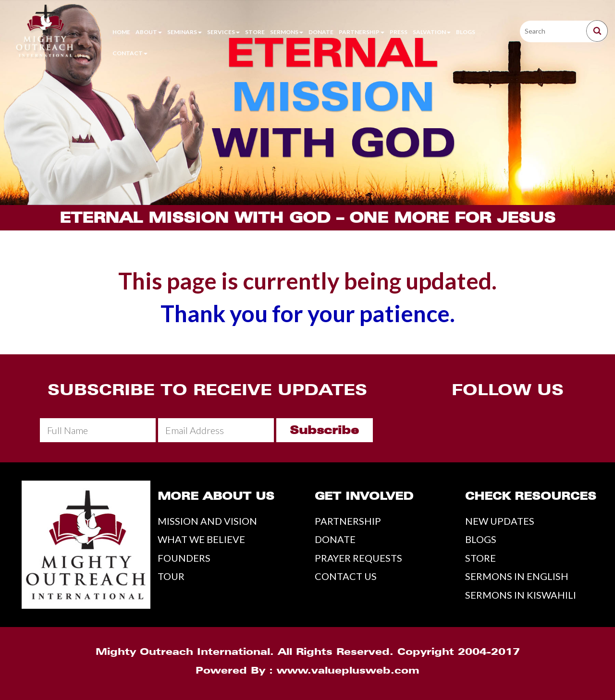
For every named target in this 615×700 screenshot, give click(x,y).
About (149, 32)
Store (255, 32)
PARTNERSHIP (348, 521)
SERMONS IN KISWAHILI (521, 595)
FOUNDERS (184, 558)
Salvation (432, 32)
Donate (321, 32)
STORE (480, 558)
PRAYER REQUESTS (358, 558)
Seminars (184, 32)
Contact (130, 53)
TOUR (171, 576)
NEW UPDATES (500, 521)
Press (399, 32)
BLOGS (481, 539)
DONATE (335, 539)
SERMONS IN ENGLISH (517, 576)
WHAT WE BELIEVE (201, 539)
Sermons (287, 32)
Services (223, 32)
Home (121, 32)
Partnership (362, 32)
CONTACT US (346, 576)
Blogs (466, 32)
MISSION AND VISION (207, 521)
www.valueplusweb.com (348, 670)
